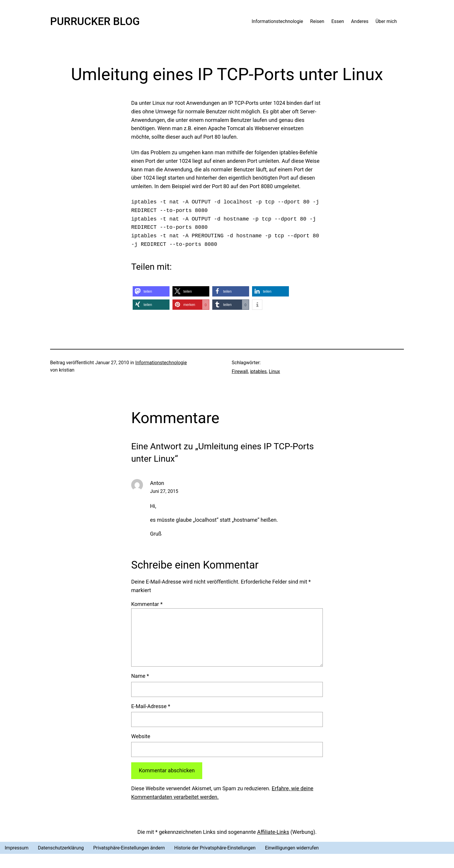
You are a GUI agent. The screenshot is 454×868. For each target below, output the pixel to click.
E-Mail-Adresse (151, 706)
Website (141, 736)
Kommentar (147, 604)
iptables (258, 371)
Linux (274, 371)
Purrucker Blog (95, 21)
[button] (151, 291)
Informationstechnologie (161, 363)
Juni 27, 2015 (164, 491)
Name (140, 676)
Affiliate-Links (273, 832)
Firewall (240, 371)
